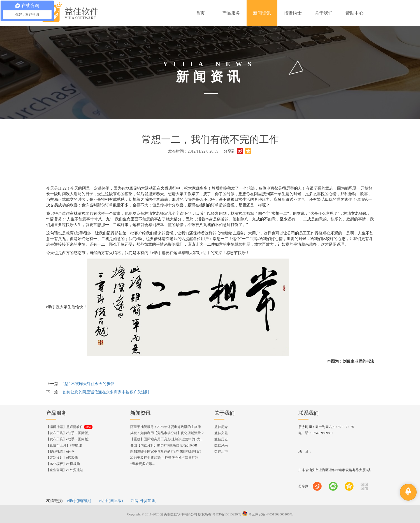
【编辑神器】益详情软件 (69, 427)
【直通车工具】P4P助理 (64, 445)
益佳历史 (221, 439)
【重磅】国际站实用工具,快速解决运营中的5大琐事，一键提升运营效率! (184, 439)
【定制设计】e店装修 (62, 458)
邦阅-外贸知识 (143, 501)
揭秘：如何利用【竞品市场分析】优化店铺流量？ (167, 433)
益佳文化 (221, 433)
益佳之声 (221, 451)
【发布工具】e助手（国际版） (69, 433)
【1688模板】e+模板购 (63, 464)
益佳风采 (221, 445)
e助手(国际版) (111, 501)
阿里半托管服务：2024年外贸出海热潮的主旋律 (166, 427)
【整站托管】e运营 (60, 451)
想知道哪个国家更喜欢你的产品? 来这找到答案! (166, 451)
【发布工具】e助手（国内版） (69, 439)
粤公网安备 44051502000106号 (268, 514)
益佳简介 (221, 427)
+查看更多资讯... (143, 464)
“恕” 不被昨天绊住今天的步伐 (89, 384)
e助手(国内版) (79, 501)
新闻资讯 (140, 413)
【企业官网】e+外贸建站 (65, 470)
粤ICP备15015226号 (227, 514)
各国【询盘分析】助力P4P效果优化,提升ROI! (164, 445)
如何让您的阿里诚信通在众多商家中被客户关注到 (106, 392)
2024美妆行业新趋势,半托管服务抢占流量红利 (164, 458)
